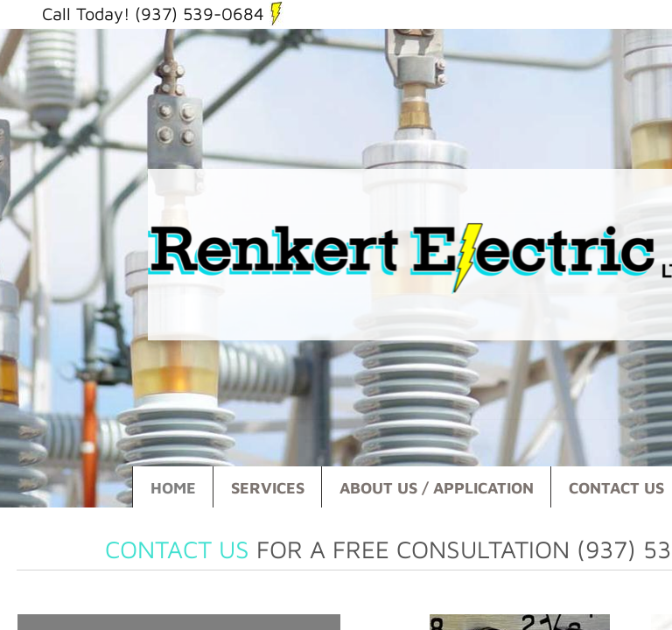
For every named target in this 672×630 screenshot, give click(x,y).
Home (173, 488)
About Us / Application (437, 488)
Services (268, 488)
